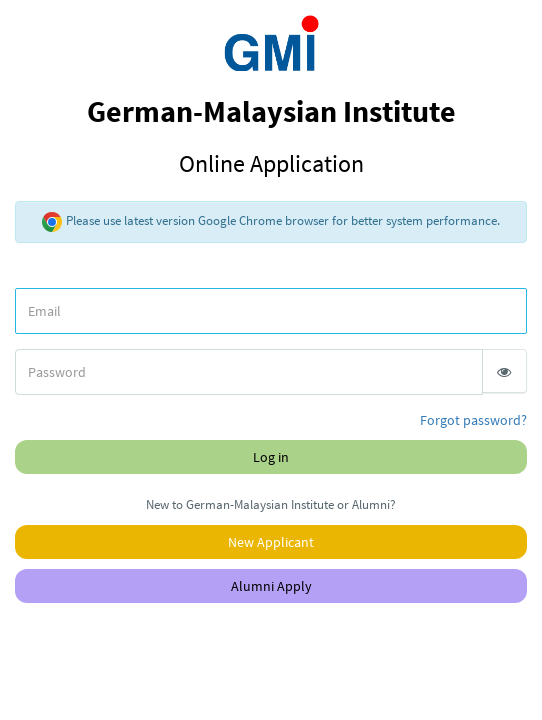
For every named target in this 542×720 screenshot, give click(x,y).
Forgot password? (473, 420)
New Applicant (271, 542)
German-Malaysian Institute (271, 135)
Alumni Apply (271, 586)
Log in (271, 457)
